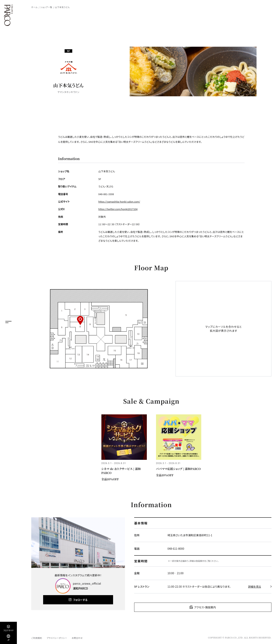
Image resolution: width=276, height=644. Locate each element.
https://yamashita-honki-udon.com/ (119, 202)
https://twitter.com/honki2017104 (118, 209)
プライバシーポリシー (57, 638)
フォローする (80, 600)
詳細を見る (255, 586)
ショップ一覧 (46, 7)
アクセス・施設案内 (205, 607)
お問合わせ (77, 638)
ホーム (34, 7)
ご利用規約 (37, 638)
